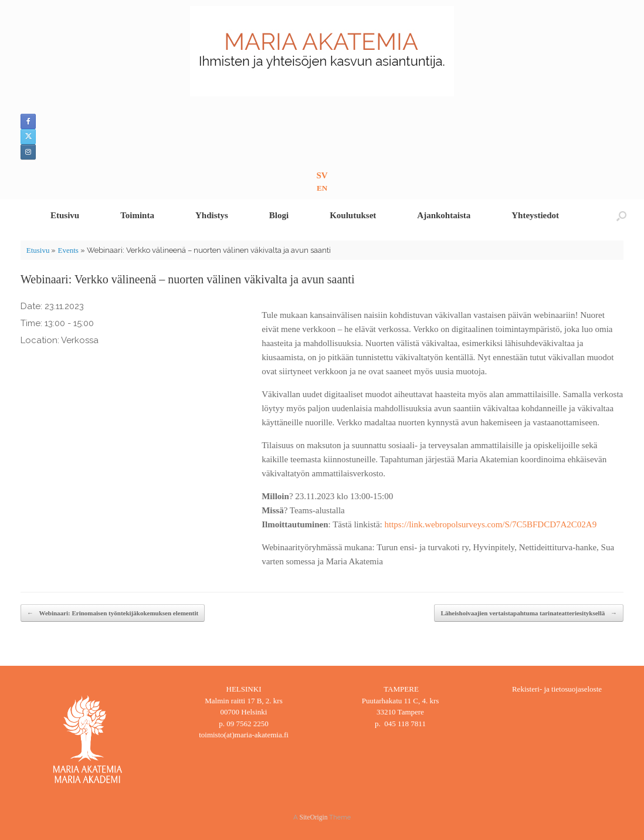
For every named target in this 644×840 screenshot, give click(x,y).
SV (322, 175)
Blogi (279, 215)
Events (68, 250)
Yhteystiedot (535, 215)
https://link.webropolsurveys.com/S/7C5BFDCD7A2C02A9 (491, 524)
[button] (621, 216)
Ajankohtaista (444, 215)
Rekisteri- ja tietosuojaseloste (557, 689)
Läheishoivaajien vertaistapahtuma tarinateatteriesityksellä (529, 613)
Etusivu (65, 215)
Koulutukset (353, 215)
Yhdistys (212, 215)
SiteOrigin (314, 817)
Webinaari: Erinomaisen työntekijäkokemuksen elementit (113, 613)
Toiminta (137, 215)
